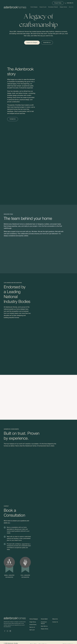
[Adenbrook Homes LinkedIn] (10, 631)
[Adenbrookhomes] (15, 7)
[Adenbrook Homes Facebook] (5, 631)
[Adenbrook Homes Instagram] (7, 631)
